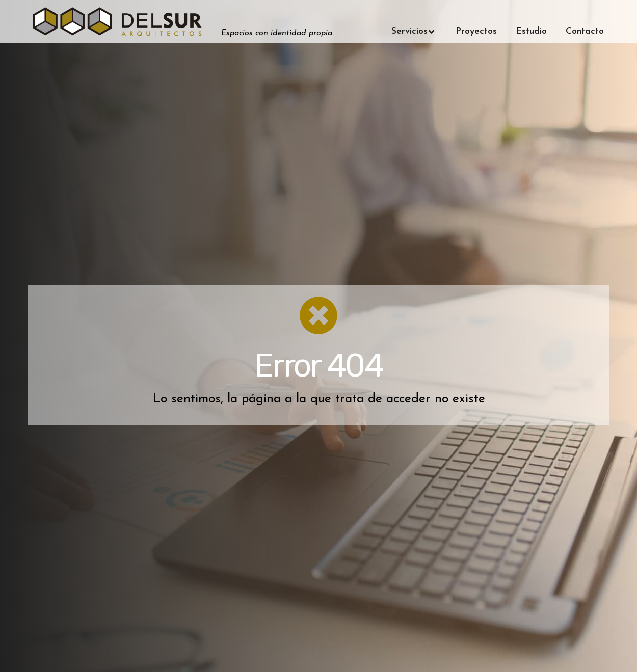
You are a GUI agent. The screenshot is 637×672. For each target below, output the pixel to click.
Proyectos (476, 31)
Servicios (414, 32)
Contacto (585, 31)
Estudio (531, 31)
